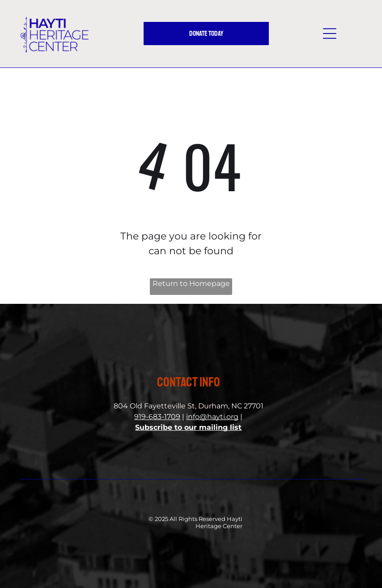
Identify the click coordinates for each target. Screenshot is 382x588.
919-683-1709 (157, 417)
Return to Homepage (191, 283)
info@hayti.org (212, 417)
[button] (330, 34)
